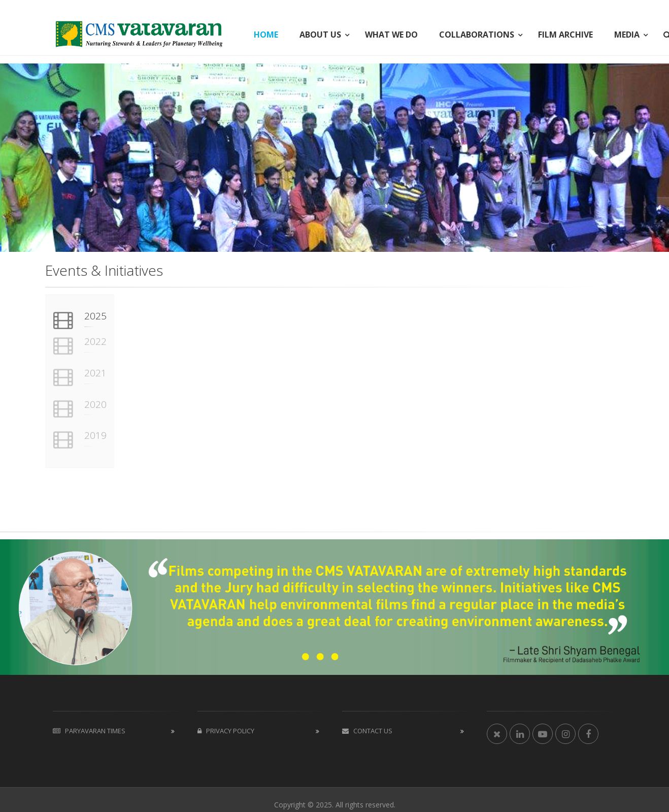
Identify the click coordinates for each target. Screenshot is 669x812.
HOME (266, 35)
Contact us (367, 731)
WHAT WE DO (391, 35)
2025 (95, 316)
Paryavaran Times (89, 731)
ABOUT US (320, 35)
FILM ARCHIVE (565, 35)
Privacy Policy (226, 731)
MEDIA (627, 35)
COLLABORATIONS (477, 35)
